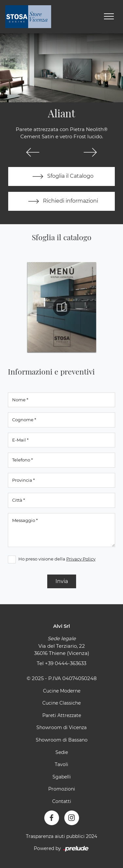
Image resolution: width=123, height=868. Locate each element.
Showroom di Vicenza (61, 727)
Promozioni (62, 789)
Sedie (62, 752)
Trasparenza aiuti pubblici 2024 (61, 836)
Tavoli (61, 764)
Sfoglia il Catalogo (61, 176)
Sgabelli (62, 777)
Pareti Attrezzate (62, 715)
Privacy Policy (81, 559)
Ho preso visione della (57, 559)
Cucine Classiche (61, 703)
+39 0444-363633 (66, 663)
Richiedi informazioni (62, 201)
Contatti (62, 801)
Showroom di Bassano (62, 740)
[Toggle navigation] (109, 17)
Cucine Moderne (62, 691)
